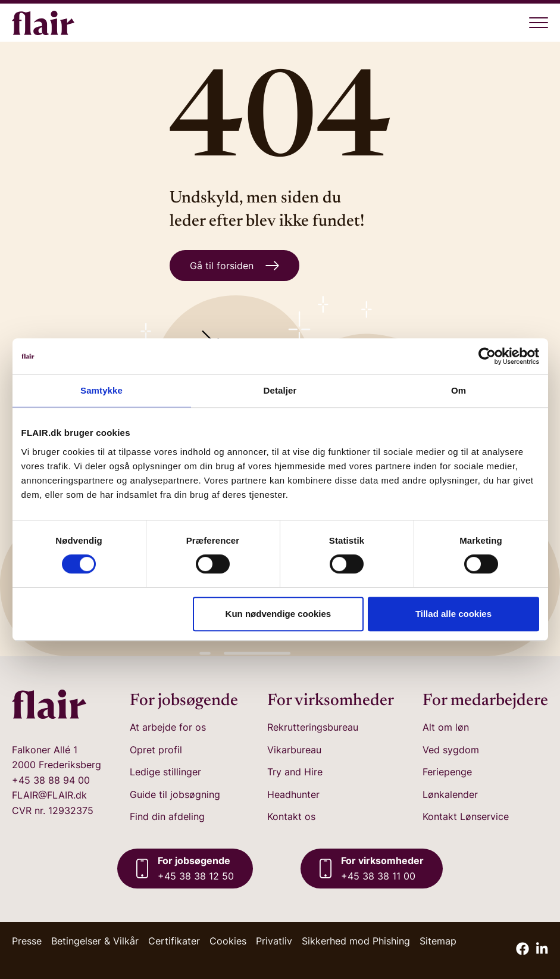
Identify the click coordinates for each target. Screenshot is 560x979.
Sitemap (438, 941)
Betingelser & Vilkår (95, 941)
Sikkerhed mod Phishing (356, 941)
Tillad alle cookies (453, 614)
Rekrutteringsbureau (313, 727)
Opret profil (156, 750)
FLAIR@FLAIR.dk (49, 795)
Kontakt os (291, 816)
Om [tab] (459, 390)
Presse (27, 941)
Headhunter (293, 794)
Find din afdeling (167, 816)
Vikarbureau (294, 750)
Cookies (228, 941)
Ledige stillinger (165, 772)
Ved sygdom (451, 750)
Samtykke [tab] (101, 390)
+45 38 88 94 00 (51, 780)
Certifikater (174, 941)
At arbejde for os (168, 727)
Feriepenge (447, 772)
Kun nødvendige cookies (279, 614)
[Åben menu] (539, 23)
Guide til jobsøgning (175, 794)
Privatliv (274, 941)
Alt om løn (446, 727)
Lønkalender (450, 794)
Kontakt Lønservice (466, 816)
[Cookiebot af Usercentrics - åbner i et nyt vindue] (487, 356)
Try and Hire (295, 772)
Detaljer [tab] (280, 390)
